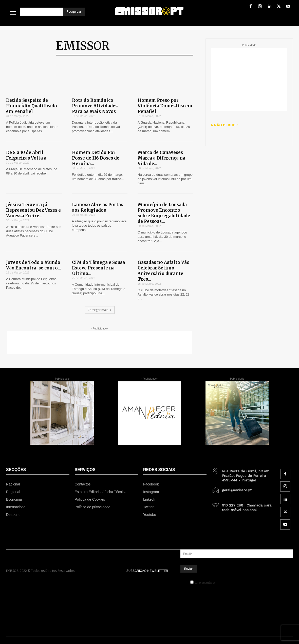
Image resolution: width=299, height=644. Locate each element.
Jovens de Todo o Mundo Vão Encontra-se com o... (34, 265)
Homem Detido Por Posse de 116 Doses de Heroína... (96, 158)
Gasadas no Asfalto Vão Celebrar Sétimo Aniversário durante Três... (164, 271)
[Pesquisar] (74, 12)
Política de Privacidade (236, 582)
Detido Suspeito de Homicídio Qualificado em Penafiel (32, 106)
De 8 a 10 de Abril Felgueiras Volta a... (28, 155)
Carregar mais (100, 310)
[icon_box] (244, 474)
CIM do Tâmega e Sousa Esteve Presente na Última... (98, 268)
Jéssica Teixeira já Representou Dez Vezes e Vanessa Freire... (33, 210)
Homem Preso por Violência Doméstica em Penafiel (165, 106)
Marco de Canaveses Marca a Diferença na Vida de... (161, 158)
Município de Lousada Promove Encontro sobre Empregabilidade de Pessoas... (164, 213)
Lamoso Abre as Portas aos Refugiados (98, 207)
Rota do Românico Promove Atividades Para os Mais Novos (95, 106)
